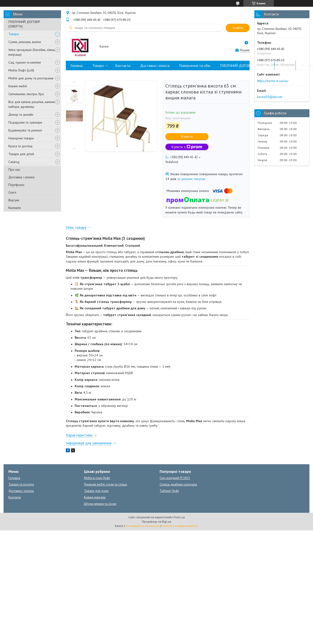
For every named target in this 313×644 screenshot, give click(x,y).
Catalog (14, 162)
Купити (187, 136)
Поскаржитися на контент (143, 526)
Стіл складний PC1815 (175, 478)
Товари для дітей (21, 154)
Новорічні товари (21, 138)
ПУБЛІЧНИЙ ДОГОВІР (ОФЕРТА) (24, 24)
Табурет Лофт (169, 491)
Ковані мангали (95, 497)
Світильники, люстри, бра (26, 94)
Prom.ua (179, 517)
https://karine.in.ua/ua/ (273, 81)
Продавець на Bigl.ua (156, 521)
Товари (14, 34)
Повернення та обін (195, 66)
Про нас (14, 169)
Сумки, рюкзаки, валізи (25, 42)
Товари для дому (96, 491)
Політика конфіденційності (180, 526)
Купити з (187, 147)
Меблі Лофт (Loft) (21, 70)
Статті (12, 192)
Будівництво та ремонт (25, 130)
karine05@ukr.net (270, 97)
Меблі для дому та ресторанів (31, 78)
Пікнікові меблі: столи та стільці (106, 484)
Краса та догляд (20, 146)
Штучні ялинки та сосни (100, 504)
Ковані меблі (18, 86)
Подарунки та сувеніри (25, 122)
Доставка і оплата (21, 177)
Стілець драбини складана (178, 484)
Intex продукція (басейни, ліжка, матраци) (32, 52)
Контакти (15, 208)
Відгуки (14, 200)
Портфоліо (16, 185)
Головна (77, 66)
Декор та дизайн (21, 115)
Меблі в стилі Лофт (97, 478)
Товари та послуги (21, 484)
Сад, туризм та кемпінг (25, 62)
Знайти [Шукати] (238, 28)
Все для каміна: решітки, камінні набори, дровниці (32, 104)
